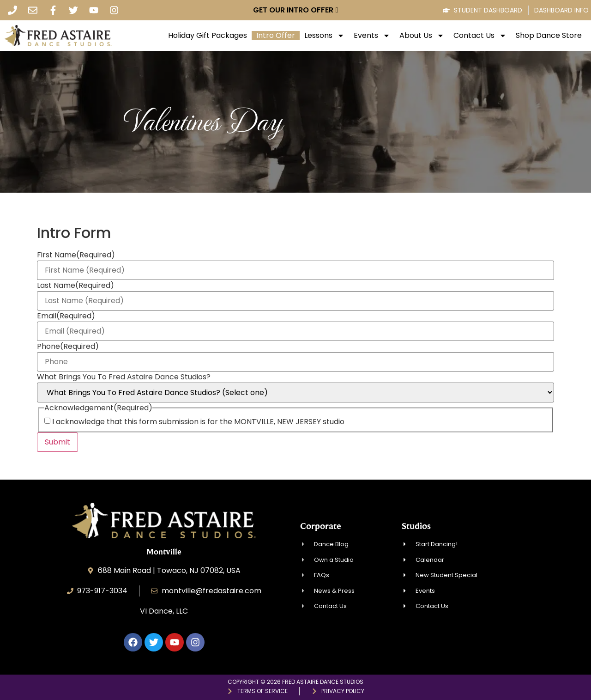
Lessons (324, 36)
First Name (76, 255)
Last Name (75, 286)
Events (372, 36)
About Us (422, 36)
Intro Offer (276, 36)
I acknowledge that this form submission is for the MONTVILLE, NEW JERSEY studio (198, 422)
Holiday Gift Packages (208, 36)
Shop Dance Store (549, 36)
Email (66, 316)
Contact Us (480, 36)
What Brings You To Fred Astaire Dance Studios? (124, 377)
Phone (68, 347)
